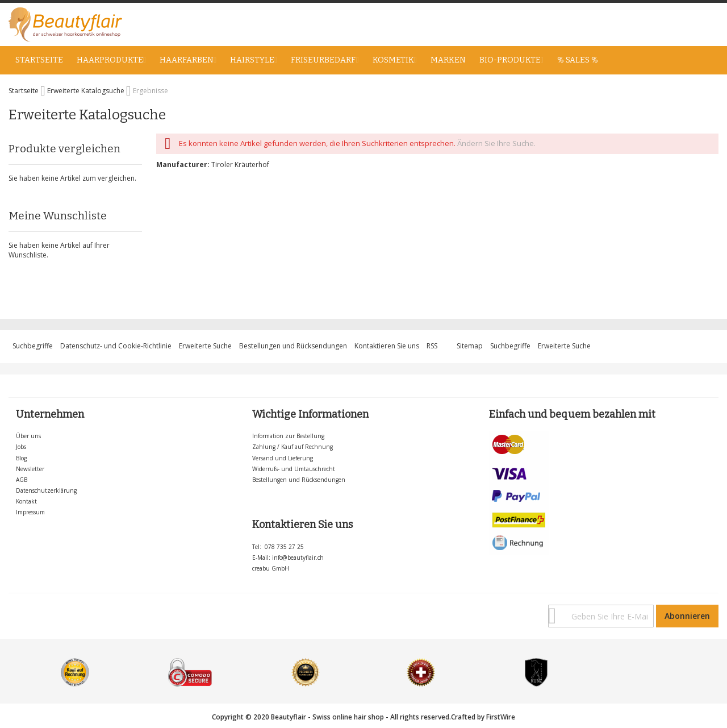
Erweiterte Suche (205, 346)
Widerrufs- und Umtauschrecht (294, 469)
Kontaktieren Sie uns (387, 346)
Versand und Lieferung (283, 458)
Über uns (28, 436)
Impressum (30, 512)
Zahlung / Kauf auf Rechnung (293, 447)
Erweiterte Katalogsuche (87, 91)
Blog (21, 458)
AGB (22, 480)
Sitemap (470, 346)
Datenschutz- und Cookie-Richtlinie (116, 346)
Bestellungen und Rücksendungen (293, 346)
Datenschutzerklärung (46, 490)
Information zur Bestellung (288, 436)
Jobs (21, 447)
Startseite (24, 91)
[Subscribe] (687, 616)
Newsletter (30, 469)
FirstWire (501, 717)
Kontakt (26, 501)
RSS (432, 346)
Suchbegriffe (33, 346)
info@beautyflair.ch (298, 558)
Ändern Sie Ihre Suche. (496, 143)
